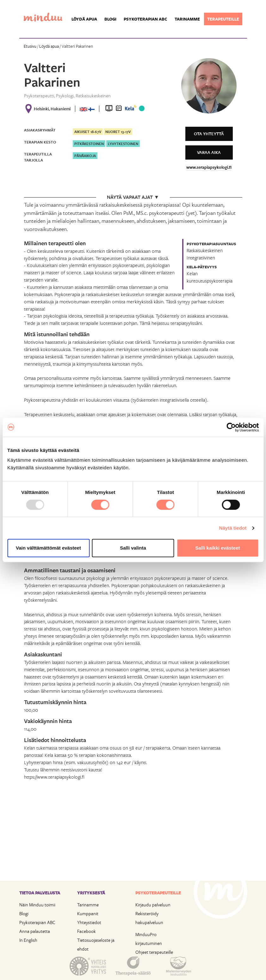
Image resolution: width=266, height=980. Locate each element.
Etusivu (30, 46)
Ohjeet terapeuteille (154, 952)
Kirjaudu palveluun (153, 905)
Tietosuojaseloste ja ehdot (96, 944)
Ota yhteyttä (209, 134)
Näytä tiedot (233, 528)
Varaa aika (209, 152)
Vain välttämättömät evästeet (48, 548)
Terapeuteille (223, 19)
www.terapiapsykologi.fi (209, 167)
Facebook (87, 931)
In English (28, 940)
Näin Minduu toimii (37, 905)
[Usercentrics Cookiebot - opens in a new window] (231, 427)
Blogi (110, 19)
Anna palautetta (35, 931)
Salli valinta (133, 548)
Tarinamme (187, 19)
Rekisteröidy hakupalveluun (149, 918)
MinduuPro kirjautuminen (149, 939)
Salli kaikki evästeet (218, 548)
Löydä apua (84, 19)
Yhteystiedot (89, 922)
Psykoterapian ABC (145, 19)
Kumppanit (88, 913)
